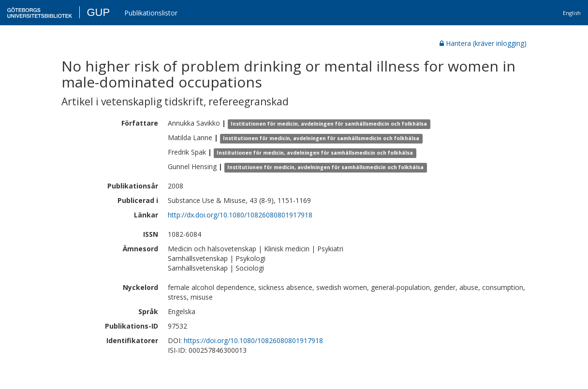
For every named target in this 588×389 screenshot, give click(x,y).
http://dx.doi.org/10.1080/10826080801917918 (240, 215)
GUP (98, 12)
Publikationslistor (151, 13)
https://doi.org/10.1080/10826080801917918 (253, 340)
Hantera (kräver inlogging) (483, 43)
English (572, 13)
